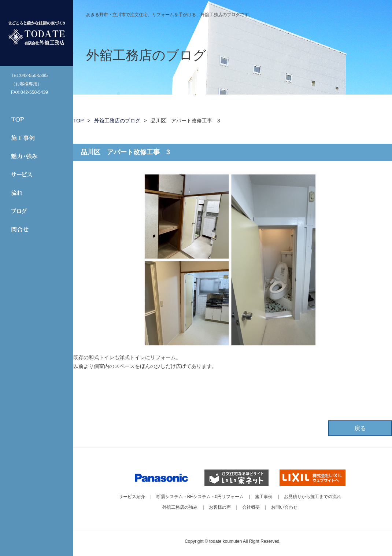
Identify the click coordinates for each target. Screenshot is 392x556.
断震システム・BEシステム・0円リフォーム (200, 497)
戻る (360, 428)
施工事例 (264, 497)
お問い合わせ (284, 507)
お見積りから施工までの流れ (313, 497)
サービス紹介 (132, 497)
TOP (79, 121)
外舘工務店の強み (180, 507)
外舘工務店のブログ (117, 121)
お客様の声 (220, 507)
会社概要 (251, 507)
